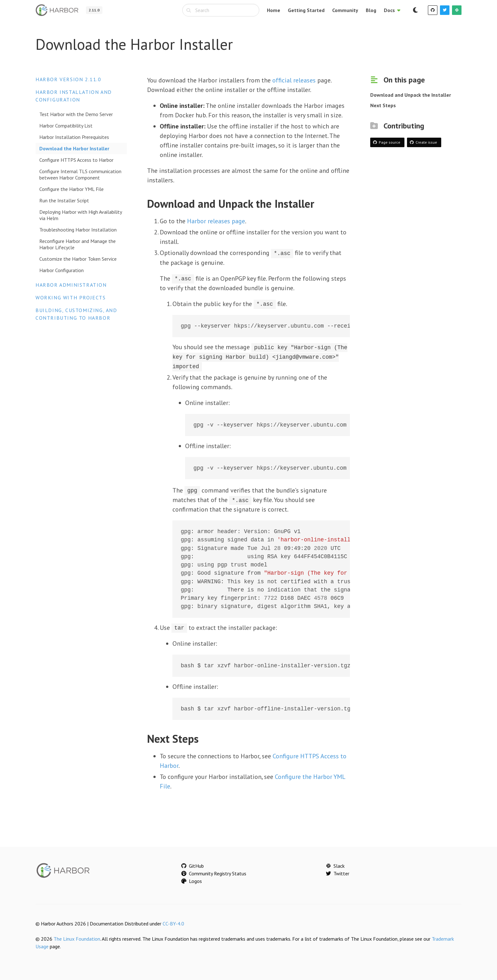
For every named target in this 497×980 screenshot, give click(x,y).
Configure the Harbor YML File (71, 189)
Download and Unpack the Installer (411, 95)
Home (274, 10)
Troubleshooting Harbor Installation (78, 230)
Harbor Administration (71, 285)
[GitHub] (433, 10)
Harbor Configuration (61, 270)
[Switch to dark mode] (415, 10)
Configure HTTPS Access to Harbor (76, 160)
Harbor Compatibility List (66, 126)
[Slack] (457, 10)
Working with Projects (71, 297)
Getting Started (306, 10)
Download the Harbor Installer (74, 148)
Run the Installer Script (64, 200)
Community (345, 10)
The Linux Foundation (77, 938)
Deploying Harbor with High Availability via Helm (81, 215)
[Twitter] (445, 10)
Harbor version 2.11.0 (68, 79)
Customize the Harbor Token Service (78, 259)
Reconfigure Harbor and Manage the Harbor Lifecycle (77, 244)
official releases (294, 80)
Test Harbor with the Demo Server (76, 114)
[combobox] (221, 10)
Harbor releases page (216, 221)
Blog (371, 10)
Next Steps (383, 105)
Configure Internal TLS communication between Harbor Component (80, 174)
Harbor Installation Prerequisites (74, 137)
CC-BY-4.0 (173, 923)
